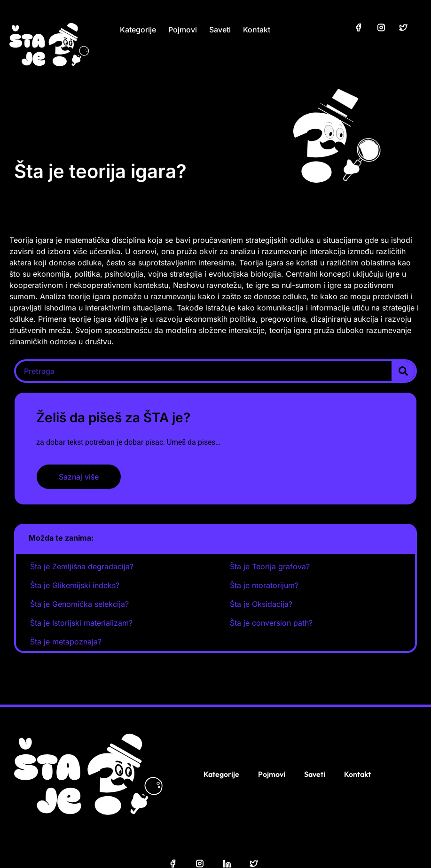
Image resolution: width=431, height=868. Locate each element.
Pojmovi (183, 30)
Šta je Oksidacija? (261, 604)
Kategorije (138, 30)
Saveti (220, 30)
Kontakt (257, 30)
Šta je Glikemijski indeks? (75, 585)
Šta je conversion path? (271, 623)
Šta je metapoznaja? (66, 642)
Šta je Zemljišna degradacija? (82, 566)
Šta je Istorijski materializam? (81, 623)
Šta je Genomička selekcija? (79, 604)
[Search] (403, 371)
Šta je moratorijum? (264, 585)
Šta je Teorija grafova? (270, 566)
